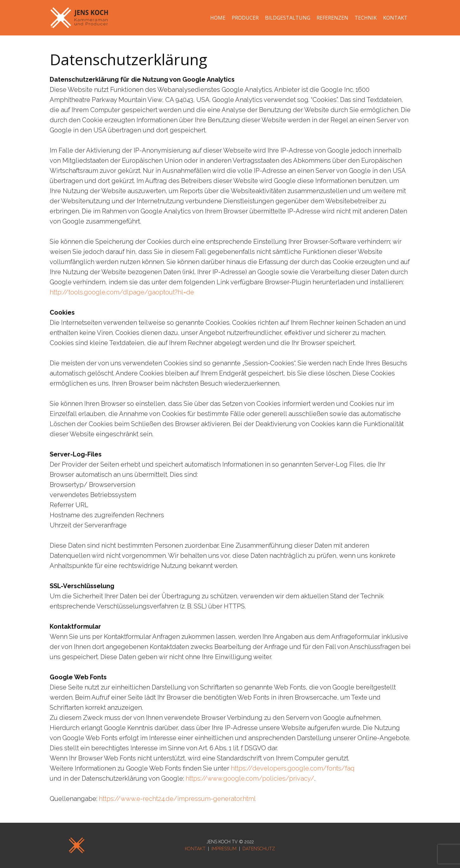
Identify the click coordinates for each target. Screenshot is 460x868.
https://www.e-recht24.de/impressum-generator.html (177, 799)
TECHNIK (366, 18)
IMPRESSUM (224, 849)
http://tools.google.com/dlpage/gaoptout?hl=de (122, 292)
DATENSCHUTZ (259, 849)
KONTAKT (395, 18)
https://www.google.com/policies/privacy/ (250, 778)
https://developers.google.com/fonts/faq (293, 768)
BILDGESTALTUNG (288, 18)
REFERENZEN (332, 18)
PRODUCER (245, 18)
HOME (218, 18)
